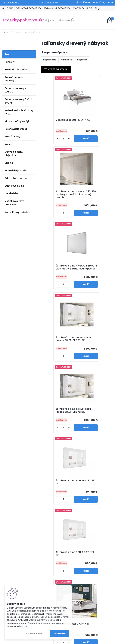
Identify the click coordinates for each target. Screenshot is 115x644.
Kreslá (8, 144)
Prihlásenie (85, 2)
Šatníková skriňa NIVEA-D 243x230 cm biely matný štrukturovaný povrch (94, 124)
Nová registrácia (104, 2)
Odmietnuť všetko (36, 634)
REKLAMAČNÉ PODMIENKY (57, 8)
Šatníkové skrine (14, 186)
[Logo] (23, 20)
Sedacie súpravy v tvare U (16, 90)
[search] (72, 21)
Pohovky (10, 62)
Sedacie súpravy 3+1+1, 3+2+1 (18, 101)
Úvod (7, 32)
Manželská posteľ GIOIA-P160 (94, 347)
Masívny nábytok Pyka (18, 121)
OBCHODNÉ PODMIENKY (29, 8)
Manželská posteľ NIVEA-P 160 (59, 123)
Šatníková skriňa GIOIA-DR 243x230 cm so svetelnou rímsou (58, 420)
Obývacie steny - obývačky (15, 154)
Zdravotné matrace (16, 178)
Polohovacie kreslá (16, 129)
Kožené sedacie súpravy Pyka (19, 112)
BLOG (89, 8)
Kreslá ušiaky (13, 137)
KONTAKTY (78, 8)
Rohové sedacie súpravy (14, 79)
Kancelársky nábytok (17, 212)
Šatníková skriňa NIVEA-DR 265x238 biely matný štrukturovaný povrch (58, 200)
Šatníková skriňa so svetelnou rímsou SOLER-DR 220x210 (95, 200)
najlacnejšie (50, 60)
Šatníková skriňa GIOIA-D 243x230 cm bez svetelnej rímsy (94, 420)
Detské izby (11, 193)
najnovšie (82, 60)
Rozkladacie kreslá (16, 70)
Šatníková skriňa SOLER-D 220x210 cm (94, 274)
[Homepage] (3, 8)
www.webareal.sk (70, 641)
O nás (40, 484)
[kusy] (49, 144)
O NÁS (10, 8)
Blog (97, 8)
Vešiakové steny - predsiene (15, 203)
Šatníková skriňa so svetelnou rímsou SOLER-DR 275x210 (59, 274)
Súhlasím (60, 634)
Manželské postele (15, 171)
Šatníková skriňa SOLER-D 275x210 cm (58, 347)
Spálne (9, 163)
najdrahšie (67, 60)
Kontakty (42, 503)
